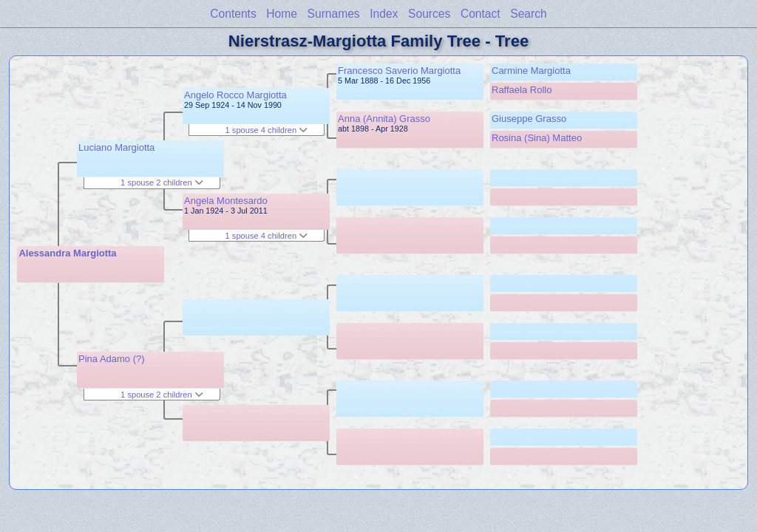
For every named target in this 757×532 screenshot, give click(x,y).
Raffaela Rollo (522, 90)
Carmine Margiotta (531, 71)
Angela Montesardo (226, 201)
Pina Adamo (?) (112, 359)
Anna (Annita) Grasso (384, 119)
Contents (233, 14)
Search (528, 14)
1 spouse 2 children (162, 183)
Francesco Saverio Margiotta (399, 71)
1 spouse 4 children (267, 130)
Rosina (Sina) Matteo (537, 138)
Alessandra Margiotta (67, 253)
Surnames (334, 14)
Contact (481, 14)
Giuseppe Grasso (529, 119)
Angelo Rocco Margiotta (235, 95)
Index (384, 14)
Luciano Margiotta (116, 147)
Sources (429, 14)
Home (282, 14)
